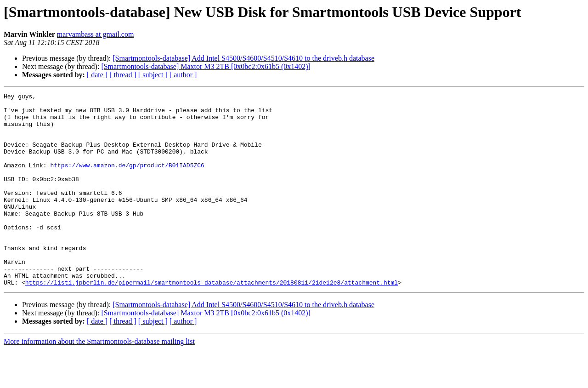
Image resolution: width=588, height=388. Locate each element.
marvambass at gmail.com (96, 34)
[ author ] (183, 75)
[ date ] (97, 75)
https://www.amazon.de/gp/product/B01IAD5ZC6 (127, 180)
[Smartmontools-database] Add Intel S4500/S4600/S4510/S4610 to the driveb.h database (243, 58)
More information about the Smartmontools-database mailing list (99, 380)
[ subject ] (153, 75)
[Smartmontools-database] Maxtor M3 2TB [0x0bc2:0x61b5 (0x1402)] (206, 66)
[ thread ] (123, 75)
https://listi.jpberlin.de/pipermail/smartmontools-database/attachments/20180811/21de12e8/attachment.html (212, 321)
